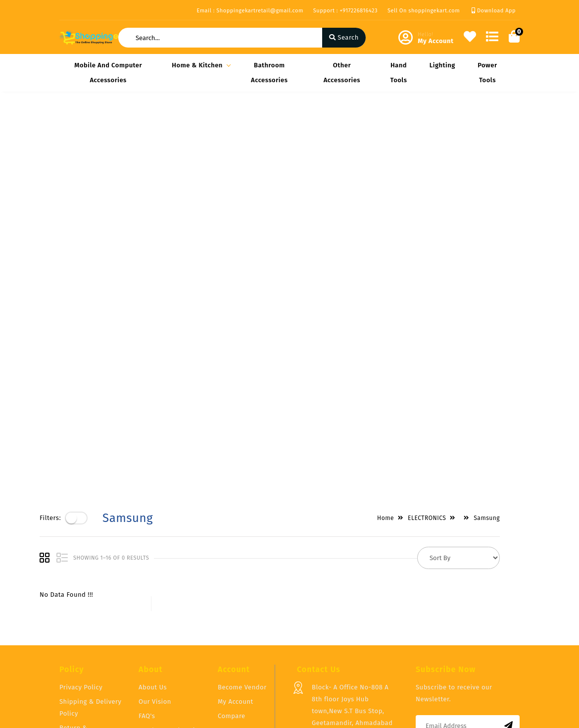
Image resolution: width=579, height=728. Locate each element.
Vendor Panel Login (169, 619)
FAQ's (147, 605)
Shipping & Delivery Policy (91, 597)
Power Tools (487, 73)
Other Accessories (342, 73)
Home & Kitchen (200, 65)
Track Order (236, 634)
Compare (232, 605)
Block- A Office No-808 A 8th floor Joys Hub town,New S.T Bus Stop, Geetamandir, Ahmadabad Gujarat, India (352, 600)
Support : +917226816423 (345, 11)
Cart (224, 619)
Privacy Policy (81, 576)
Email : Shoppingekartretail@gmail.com (250, 11)
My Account (236, 591)
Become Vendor (242, 576)
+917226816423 (334, 646)
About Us (153, 576)
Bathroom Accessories (269, 73)
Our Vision (155, 591)
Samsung (507, 125)
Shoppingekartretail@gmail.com (362, 667)
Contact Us (155, 634)
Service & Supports (89, 643)
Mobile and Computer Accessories (108, 73)
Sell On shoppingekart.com (424, 11)
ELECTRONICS (447, 125)
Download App (494, 11)
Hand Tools (398, 73)
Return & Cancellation (79, 623)
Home (405, 125)
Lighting (442, 65)
